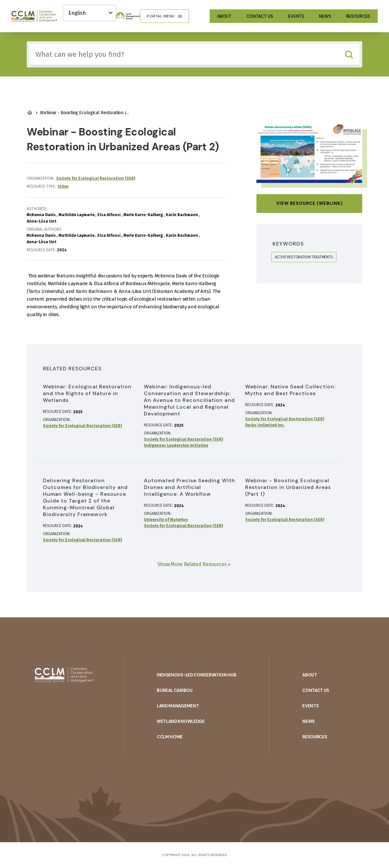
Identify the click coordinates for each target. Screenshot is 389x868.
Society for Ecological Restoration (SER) (96, 178)
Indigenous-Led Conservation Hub (197, 675)
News (325, 16)
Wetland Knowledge (181, 721)
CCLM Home (170, 737)
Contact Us (260, 16)
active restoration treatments (304, 257)
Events (296, 16)
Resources (358, 16)
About (224, 16)
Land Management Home (30, 113)
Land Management (178, 706)
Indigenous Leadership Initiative (176, 445)
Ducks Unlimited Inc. (265, 425)
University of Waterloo (166, 520)
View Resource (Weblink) (309, 203)
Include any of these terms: (30, 44)
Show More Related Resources (192, 564)
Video (63, 186)
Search (349, 54)
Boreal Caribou (175, 690)
